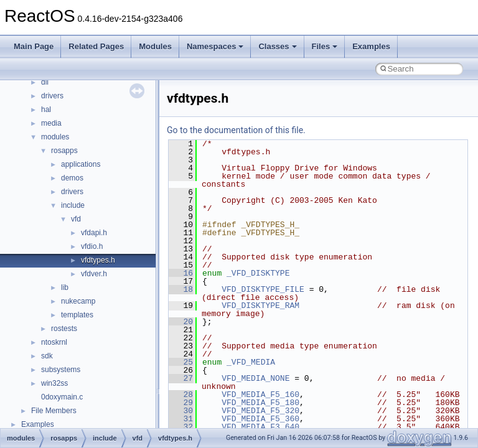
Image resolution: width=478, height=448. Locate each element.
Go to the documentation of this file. (236, 130)
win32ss (54, 383)
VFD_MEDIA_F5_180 (260, 403)
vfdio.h (92, 246)
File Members (54, 411)
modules (55, 137)
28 (181, 394)
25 (181, 362)
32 (181, 427)
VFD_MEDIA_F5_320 (260, 411)
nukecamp (78, 301)
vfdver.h (94, 274)
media (51, 123)
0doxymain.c (62, 397)
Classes (277, 46)
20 (181, 322)
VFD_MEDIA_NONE (255, 378)
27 (181, 378)
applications (81, 164)
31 (181, 419)
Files (325, 46)
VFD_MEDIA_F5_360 (260, 419)
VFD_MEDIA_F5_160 (260, 394)
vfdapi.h (94, 233)
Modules (155, 46)
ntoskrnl (54, 342)
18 (181, 289)
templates (77, 315)
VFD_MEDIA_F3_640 (260, 427)
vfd (76, 219)
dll (45, 82)
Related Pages (96, 46)
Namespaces (215, 46)
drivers (52, 96)
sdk (47, 356)
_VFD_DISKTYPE (258, 273)
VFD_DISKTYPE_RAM (260, 306)
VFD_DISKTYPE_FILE (263, 289)
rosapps (64, 151)
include (73, 205)
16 (181, 273)
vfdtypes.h (98, 260)
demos (72, 178)
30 (181, 411)
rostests (64, 329)
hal (46, 110)
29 (181, 403)
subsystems (61, 370)
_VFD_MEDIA (251, 362)
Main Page (34, 46)
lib (65, 287)
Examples (371, 46)
